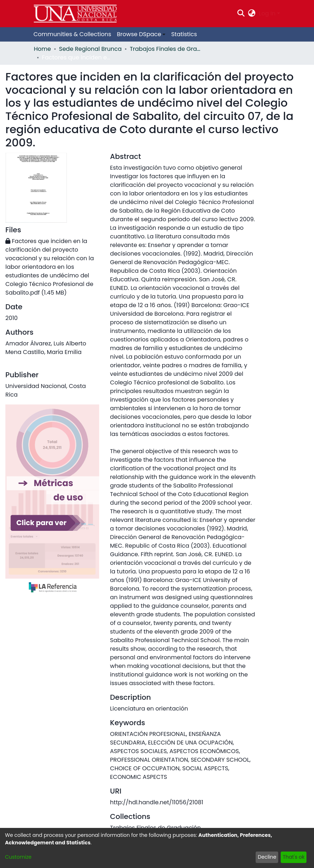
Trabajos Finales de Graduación (165, 49)
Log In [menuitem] (267, 13)
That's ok (294, 857)
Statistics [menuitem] (184, 34)
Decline (267, 857)
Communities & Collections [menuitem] (73, 34)
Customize (18, 857)
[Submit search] (241, 14)
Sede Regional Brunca (90, 49)
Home (43, 49)
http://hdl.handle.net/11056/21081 (156, 802)
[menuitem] (252, 14)
